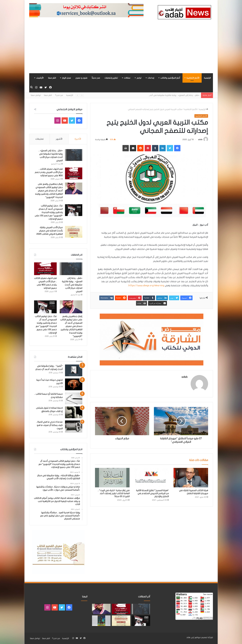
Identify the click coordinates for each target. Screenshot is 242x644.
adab (200, 140)
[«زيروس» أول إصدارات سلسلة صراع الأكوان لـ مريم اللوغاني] (101, 621)
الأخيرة (78, 139)
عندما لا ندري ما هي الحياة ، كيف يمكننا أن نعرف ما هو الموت (49, 425)
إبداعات (151, 78)
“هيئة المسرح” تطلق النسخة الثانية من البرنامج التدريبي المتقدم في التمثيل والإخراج (152, 493)
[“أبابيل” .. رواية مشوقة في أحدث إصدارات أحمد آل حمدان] (74, 370)
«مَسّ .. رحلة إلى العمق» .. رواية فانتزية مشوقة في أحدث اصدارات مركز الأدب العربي (72, 285)
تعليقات (39, 139)
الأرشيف (40, 78)
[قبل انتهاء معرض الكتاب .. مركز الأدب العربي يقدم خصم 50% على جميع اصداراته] (74, 173)
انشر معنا (52, 78)
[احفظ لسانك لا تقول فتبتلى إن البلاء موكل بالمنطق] (74, 412)
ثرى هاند (190, 637)
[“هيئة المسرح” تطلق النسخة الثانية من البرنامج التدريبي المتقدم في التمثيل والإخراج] (152, 478)
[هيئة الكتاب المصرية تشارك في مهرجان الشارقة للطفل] (191, 478)
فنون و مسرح (81, 78)
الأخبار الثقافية (193, 78)
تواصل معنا (36, 95)
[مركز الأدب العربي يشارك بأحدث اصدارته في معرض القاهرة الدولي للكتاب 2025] (74, 232)
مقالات (127, 78)
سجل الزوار (66, 78)
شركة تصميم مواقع (204, 637)
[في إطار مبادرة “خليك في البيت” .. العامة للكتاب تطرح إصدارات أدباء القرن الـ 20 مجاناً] (112, 478)
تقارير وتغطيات (111, 78)
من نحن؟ (59, 95)
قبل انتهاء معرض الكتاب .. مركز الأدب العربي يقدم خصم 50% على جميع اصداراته (49, 172)
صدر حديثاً (96, 78)
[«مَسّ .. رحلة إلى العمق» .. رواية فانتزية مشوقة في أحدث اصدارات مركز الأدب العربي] (74, 155)
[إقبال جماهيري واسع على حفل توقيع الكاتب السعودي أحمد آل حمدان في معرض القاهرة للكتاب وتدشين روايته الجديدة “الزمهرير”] (74, 188)
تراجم (139, 78)
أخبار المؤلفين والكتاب (170, 78)
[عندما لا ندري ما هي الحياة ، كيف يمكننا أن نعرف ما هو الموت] (74, 426)
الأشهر (59, 139)
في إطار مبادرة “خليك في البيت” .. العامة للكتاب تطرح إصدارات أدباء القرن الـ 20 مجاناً (114, 493)
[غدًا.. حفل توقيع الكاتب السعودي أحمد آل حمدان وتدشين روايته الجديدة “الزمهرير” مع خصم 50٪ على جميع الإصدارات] (74, 210)
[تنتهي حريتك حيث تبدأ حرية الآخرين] (74, 384)
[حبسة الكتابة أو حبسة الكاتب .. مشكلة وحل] (74, 398)
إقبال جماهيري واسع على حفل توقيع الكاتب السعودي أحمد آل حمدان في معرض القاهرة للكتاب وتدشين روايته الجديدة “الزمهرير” (49, 191)
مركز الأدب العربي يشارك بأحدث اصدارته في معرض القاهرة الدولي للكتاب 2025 (50, 231)
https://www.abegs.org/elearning (146, 285)
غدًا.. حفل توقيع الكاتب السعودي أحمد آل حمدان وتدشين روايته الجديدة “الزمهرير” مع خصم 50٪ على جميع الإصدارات (49, 212)
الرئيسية (207, 78)
